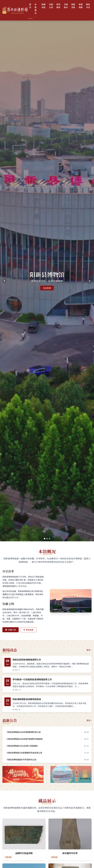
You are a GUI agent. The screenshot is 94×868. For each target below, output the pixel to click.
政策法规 (73, 6)
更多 (89, 650)
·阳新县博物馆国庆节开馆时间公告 (21, 760)
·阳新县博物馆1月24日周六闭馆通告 (22, 746)
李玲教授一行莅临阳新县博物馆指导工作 (32, 679)
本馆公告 (51, 6)
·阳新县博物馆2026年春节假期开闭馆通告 (24, 739)
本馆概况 (35, 10)
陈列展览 (58, 6)
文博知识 (66, 6)
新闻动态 (43, 6)
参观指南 (81, 6)
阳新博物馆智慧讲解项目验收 (27, 699)
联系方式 (88, 6)
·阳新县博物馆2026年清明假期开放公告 (23, 732)
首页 (30, 6)
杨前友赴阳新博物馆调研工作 (27, 660)
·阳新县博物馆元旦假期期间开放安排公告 (24, 753)
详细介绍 (11, 630)
